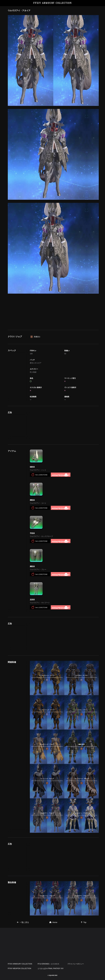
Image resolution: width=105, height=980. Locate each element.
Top (84, 922)
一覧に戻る (23, 922)
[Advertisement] (53, 311)
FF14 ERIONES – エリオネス (49, 964)
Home (53, 922)
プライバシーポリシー (76, 964)
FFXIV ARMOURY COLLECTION (53, 3)
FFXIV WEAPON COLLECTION (19, 968)
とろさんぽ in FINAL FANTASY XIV (51, 968)
